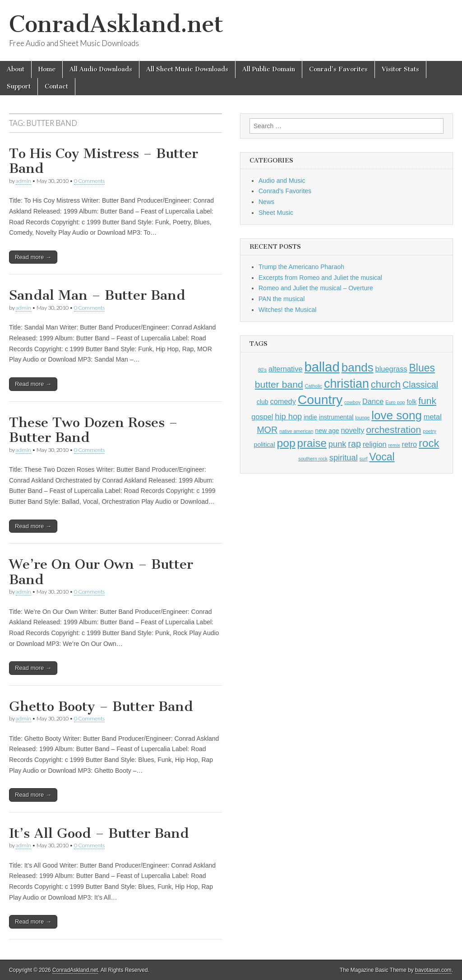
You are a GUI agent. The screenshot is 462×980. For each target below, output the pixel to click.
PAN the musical (282, 299)
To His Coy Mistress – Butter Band (104, 161)
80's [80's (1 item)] (262, 370)
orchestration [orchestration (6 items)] (393, 430)
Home (47, 69)
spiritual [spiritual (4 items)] (344, 457)
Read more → (33, 257)
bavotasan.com (433, 970)
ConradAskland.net (116, 24)
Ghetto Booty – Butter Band (101, 706)
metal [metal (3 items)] (433, 417)
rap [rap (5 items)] (354, 444)
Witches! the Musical (287, 310)
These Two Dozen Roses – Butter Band (93, 430)
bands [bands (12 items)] (358, 367)
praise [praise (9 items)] (312, 443)
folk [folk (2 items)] (411, 402)
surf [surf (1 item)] (364, 459)
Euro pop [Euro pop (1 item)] (395, 402)
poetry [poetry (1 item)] (430, 431)
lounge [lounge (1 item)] (362, 418)
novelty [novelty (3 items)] (352, 430)
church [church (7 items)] (386, 384)
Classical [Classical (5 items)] (420, 385)
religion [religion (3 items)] (375, 444)
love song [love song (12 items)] (397, 415)
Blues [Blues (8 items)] (422, 368)
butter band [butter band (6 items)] (279, 384)
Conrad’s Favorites (338, 69)
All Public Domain (269, 69)
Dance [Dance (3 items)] (373, 401)
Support (19, 86)
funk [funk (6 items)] (427, 401)
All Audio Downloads (101, 69)
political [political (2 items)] (265, 445)
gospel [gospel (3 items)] (262, 417)
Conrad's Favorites (285, 191)
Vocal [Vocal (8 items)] (382, 457)
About (16, 69)
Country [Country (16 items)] (320, 399)
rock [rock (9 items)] (429, 443)
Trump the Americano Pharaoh (301, 267)
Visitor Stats (400, 69)
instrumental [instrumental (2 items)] (336, 417)
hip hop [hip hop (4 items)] (288, 416)
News (266, 202)
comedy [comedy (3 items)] (283, 401)
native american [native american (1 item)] (296, 431)
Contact (56, 86)
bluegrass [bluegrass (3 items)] (391, 369)
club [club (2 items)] (263, 402)
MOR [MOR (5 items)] (267, 430)
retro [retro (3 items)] (410, 444)
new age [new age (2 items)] (327, 431)
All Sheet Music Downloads (187, 69)
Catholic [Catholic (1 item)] (314, 386)
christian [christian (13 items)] (346, 384)
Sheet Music (276, 213)
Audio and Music (282, 181)
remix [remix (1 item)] (394, 445)
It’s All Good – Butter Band (99, 833)
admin (23, 181)
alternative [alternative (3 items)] (286, 369)
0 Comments (89, 181)
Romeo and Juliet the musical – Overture (316, 288)
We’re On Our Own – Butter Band (101, 572)
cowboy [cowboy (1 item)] (352, 402)
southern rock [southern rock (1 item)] (313, 459)
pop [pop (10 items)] (286, 443)
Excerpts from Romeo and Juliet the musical (320, 278)
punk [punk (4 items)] (337, 444)
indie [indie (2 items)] (310, 417)
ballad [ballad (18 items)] (322, 367)
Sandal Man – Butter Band (97, 295)
